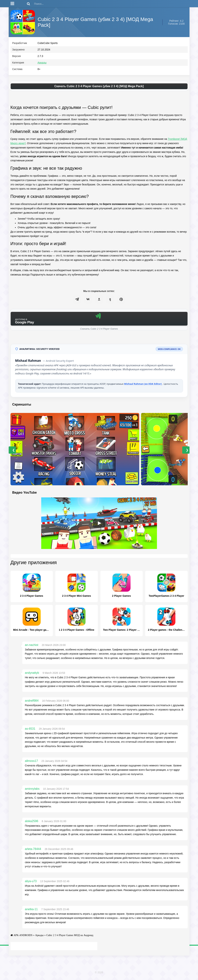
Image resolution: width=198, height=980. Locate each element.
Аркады (42, 63)
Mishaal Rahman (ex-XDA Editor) (143, 385)
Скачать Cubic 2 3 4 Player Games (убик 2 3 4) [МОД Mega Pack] (99, 87)
